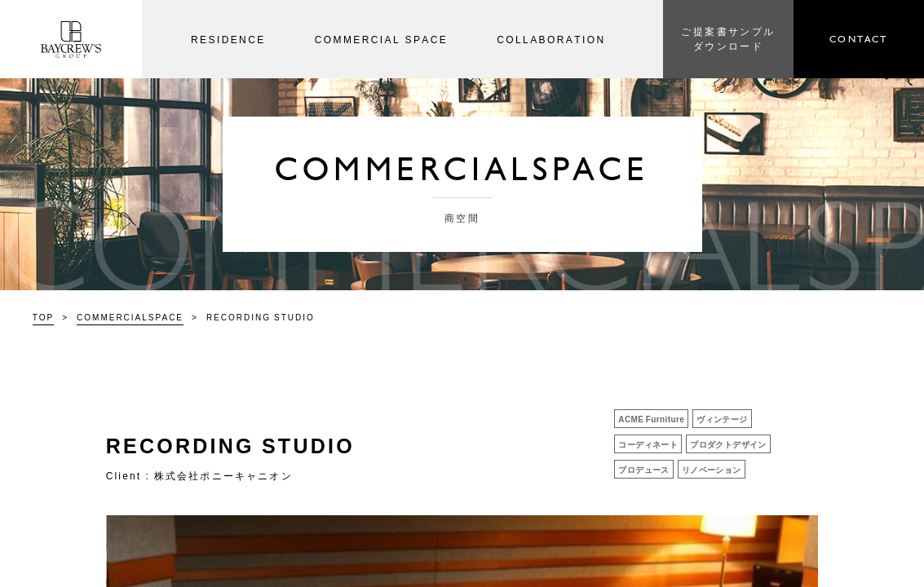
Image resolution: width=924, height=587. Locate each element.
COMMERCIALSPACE (130, 317)
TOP (43, 317)
